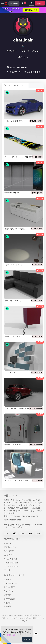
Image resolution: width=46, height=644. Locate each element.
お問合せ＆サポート (14, 575)
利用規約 (7, 603)
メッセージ (23, 57)
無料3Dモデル (10, 551)
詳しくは (11, 635)
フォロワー (13, 51)
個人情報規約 (9, 599)
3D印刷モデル (10, 547)
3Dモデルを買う (12, 539)
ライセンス (8, 591)
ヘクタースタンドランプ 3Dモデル (17, 265)
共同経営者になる (11, 563)
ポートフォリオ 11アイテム (15, 85)
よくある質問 (9, 587)
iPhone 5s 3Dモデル (12, 193)
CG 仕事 (7, 570)
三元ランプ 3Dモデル (12, 337)
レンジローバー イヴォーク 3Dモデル (18, 408)
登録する (40, 3)
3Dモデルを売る (11, 559)
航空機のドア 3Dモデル (13, 444)
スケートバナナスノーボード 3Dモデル (19, 157)
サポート (7, 580)
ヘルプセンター (10, 583)
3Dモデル (8, 543)
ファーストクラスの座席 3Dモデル (17, 480)
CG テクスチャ (10, 555)
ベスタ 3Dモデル (11, 373)
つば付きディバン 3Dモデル (15, 229)
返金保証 (7, 606)
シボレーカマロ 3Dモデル (14, 121)
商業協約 (7, 595)
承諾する (27, 639)
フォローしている (30, 51)
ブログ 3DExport (11, 566)
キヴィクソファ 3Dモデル (14, 301)
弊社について (11, 496)
